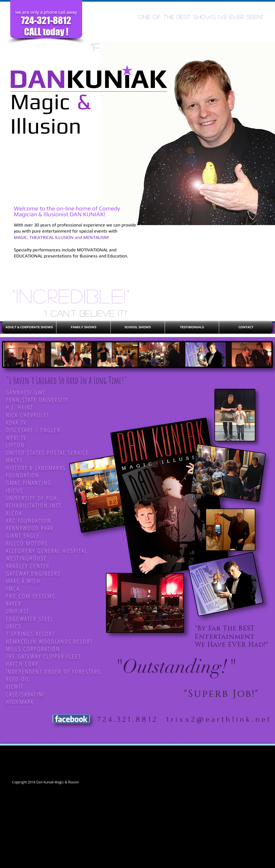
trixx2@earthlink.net (219, 719)
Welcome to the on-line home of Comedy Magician (67, 211)
